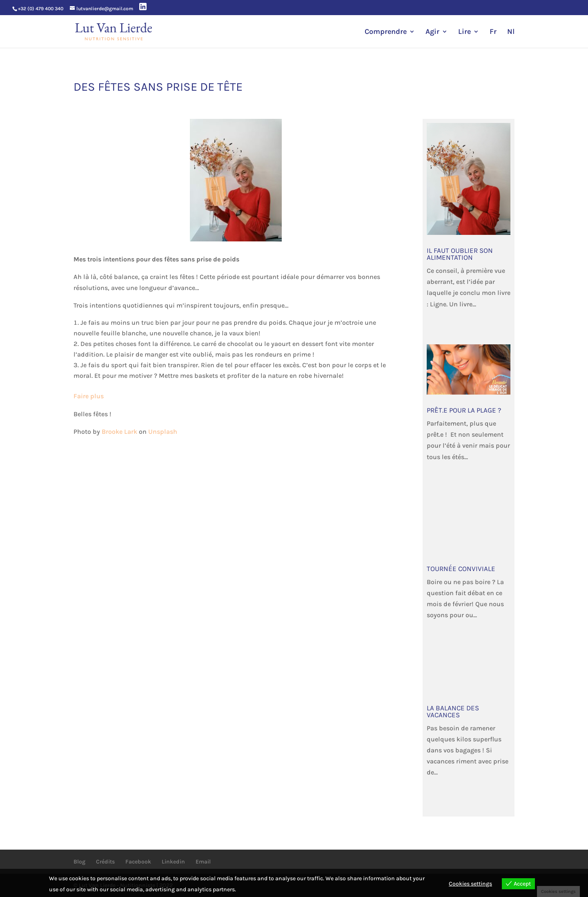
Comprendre (386, 32)
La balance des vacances (453, 711)
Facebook (138, 862)
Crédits (105, 862)
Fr (493, 32)
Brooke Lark (119, 432)
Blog (79, 862)
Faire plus (89, 396)
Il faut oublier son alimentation (460, 254)
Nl (511, 32)
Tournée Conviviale (461, 569)
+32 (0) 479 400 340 (41, 9)
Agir (432, 32)
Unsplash (163, 432)
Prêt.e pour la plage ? (464, 410)
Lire (464, 32)
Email (203, 862)
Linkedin (173, 862)
